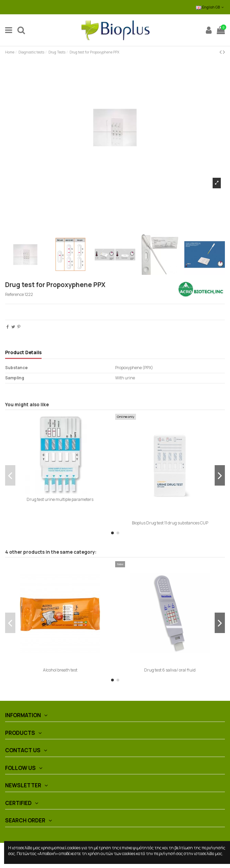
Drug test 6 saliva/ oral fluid (170, 670)
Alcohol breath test (60, 670)
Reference (14, 295)
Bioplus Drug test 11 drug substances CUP (170, 523)
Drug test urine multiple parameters (60, 499)
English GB (210, 7)
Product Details (23, 353)
